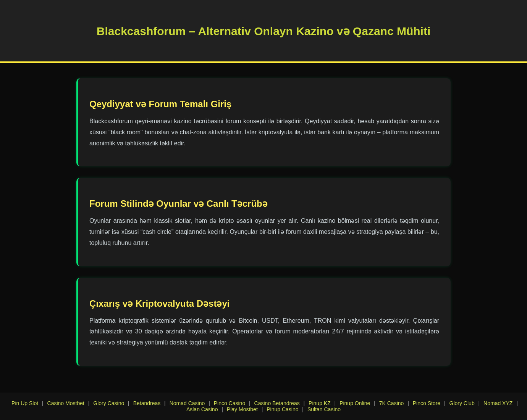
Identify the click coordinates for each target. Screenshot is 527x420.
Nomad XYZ (498, 403)
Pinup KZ (320, 403)
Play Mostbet (242, 409)
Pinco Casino (230, 403)
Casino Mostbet (66, 403)
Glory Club (462, 403)
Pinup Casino (282, 409)
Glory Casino (109, 403)
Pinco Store (427, 403)
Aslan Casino (202, 409)
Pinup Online (355, 403)
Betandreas (147, 403)
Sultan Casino (324, 409)
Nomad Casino (187, 403)
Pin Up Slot (25, 403)
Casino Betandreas (277, 403)
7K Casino (392, 403)
